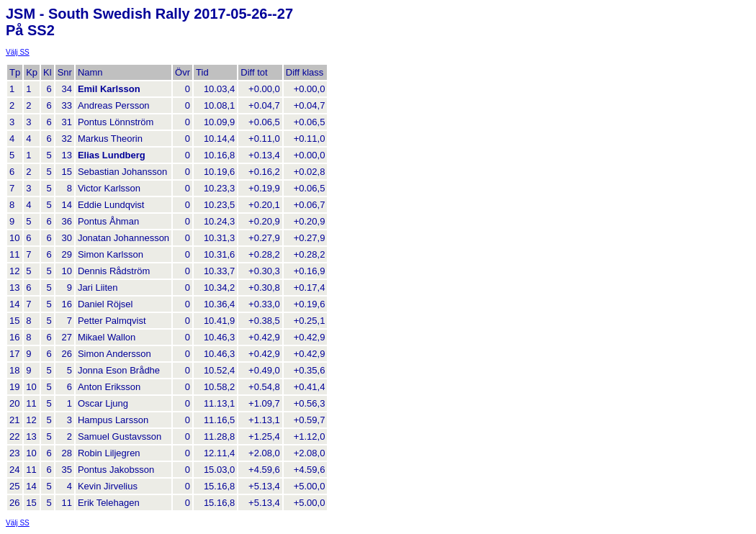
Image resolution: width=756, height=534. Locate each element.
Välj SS (18, 52)
